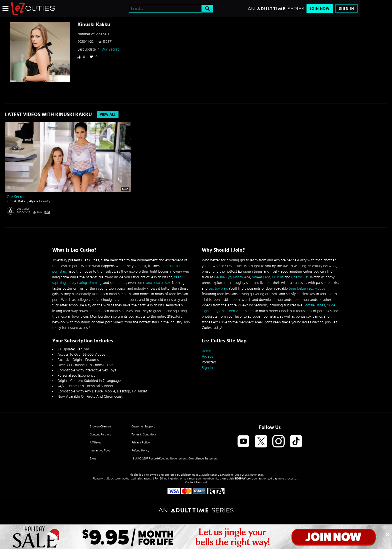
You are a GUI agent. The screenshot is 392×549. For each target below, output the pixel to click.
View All (108, 115)
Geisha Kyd (223, 277)
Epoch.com (114, 478)
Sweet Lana (261, 277)
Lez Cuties (23, 209)
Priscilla (278, 277)
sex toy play (218, 289)
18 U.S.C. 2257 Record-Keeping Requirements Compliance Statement (174, 458)
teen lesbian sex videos (307, 289)
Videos (207, 357)
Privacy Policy (141, 442)
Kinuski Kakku (17, 201)
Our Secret (110, 49)
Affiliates (95, 442)
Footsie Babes (314, 305)
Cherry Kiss (300, 277)
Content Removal (196, 482)
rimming (95, 283)
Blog (93, 458)
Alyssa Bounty (40, 201)
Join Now (320, 9)
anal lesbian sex (158, 283)
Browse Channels (101, 426)
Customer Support (143, 426)
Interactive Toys (100, 450)
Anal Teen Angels (233, 311)
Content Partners (100, 434)
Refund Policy (140, 450)
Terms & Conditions (144, 434)
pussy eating (77, 283)
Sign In (346, 9)
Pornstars (209, 362)
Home (206, 351)
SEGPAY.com (243, 478)
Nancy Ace (242, 277)
